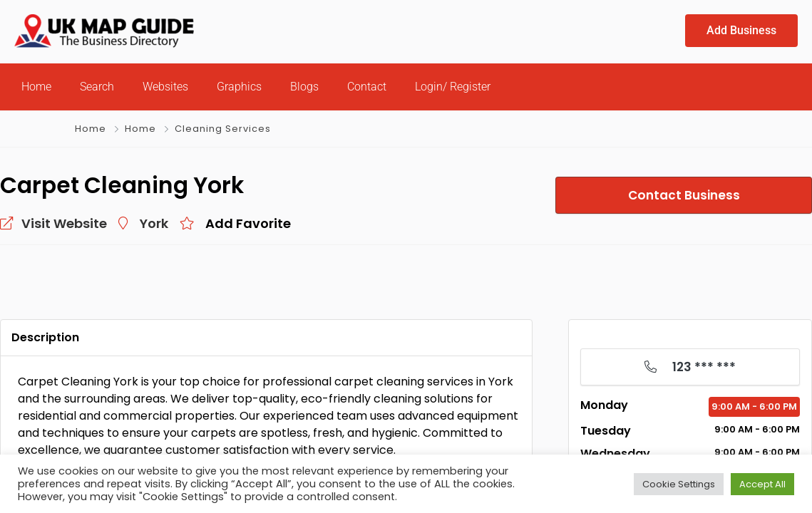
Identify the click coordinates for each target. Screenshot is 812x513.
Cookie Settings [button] (679, 484)
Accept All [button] (762, 484)
